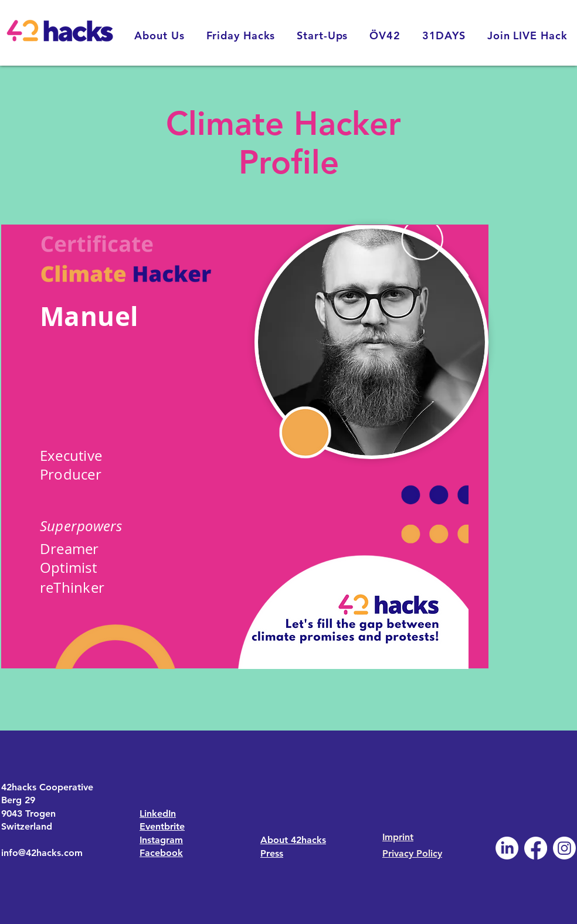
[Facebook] (536, 848)
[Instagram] (564, 848)
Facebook (161, 853)
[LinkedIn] (507, 848)
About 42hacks (293, 840)
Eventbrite (162, 826)
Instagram (161, 840)
